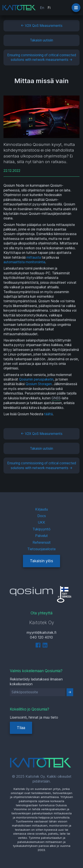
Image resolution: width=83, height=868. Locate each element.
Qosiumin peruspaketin (36, 379)
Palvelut (41, 536)
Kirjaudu (41, 509)
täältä (48, 414)
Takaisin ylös (41, 561)
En (42, 8)
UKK (41, 522)
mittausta (34, 257)
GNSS (56, 398)
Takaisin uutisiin (41, 40)
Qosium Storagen (39, 384)
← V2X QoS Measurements (42, 26)
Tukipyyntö (41, 529)
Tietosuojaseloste (41, 549)
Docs (42, 516)
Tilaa (21, 728)
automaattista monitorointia (24, 262)
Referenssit (42, 542)
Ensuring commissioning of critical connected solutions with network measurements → (42, 57)
